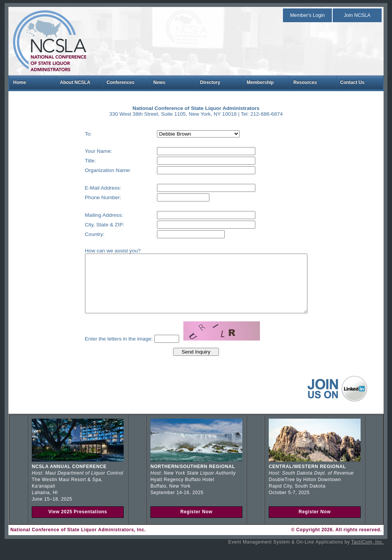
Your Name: (85, 151)
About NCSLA (75, 82)
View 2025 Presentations (78, 523)
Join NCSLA (357, 15)
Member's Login (308, 15)
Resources (305, 82)
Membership (261, 82)
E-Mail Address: (90, 188)
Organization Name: (95, 170)
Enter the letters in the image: (106, 350)
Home (20, 82)
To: (75, 134)
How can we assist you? (100, 251)
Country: (81, 234)
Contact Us (352, 82)
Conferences (121, 82)
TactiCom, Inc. (367, 553)
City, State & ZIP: (91, 225)
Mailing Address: (91, 215)
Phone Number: (90, 197)
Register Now (196, 523)
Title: (77, 161)
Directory (210, 82)
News (159, 82)
